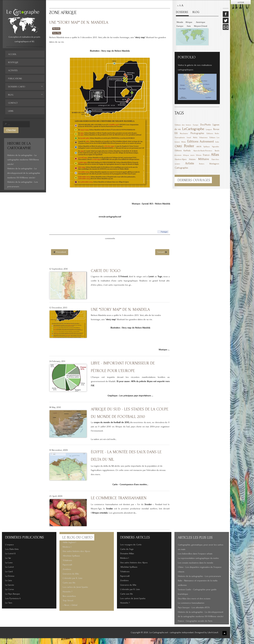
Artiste (190, 163)
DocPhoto (206, 125)
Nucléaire (184, 133)
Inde (217, 142)
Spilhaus (207, 147)
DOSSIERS (182, 12)
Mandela (56, 29)
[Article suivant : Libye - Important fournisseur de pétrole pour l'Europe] (162, 258)
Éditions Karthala (183, 151)
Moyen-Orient (201, 26)
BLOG (196, 12)
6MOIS (199, 147)
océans (177, 164)
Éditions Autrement (201, 142)
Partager (164, 238)
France (206, 155)
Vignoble (215, 147)
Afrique (189, 22)
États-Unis (215, 160)
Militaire (204, 159)
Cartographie (181, 168)
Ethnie (199, 155)
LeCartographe (193, 129)
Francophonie (180, 138)
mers (192, 155)
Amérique (201, 22)
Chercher (11, 130)
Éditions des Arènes (183, 125)
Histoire (192, 159)
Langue (209, 129)
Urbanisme (203, 138)
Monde (180, 22)
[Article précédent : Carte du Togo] (60, 258)
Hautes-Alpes (181, 159)
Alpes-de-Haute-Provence (203, 151)
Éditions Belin (213, 133)
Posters (202, 164)
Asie (189, 26)
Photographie (197, 133)
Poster (189, 146)
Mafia (195, 138)
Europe (180, 26)
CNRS (178, 146)
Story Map (57, 33)
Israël (189, 138)
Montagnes (214, 164)
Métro (184, 142)
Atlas (215, 155)
